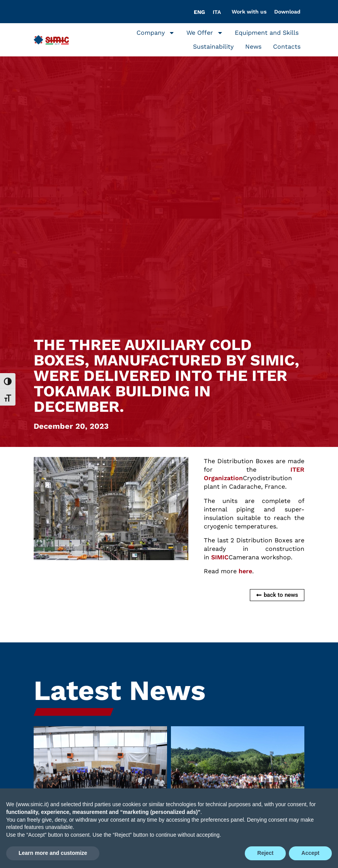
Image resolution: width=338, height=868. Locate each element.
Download (287, 12)
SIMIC (220, 557)
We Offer (205, 33)
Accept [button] (310, 853)
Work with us (249, 12)
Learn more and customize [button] (53, 853)
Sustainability (213, 47)
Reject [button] (265, 853)
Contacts (287, 47)
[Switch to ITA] (217, 12)
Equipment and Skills (267, 33)
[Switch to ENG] (199, 12)
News (253, 47)
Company (156, 33)
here (245, 571)
